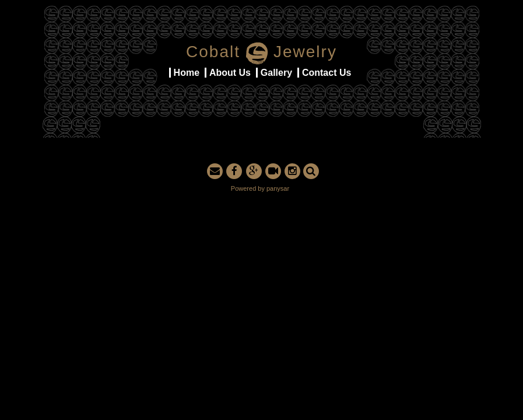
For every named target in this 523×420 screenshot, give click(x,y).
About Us (230, 73)
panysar (278, 188)
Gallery (276, 73)
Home (187, 73)
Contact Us (327, 73)
